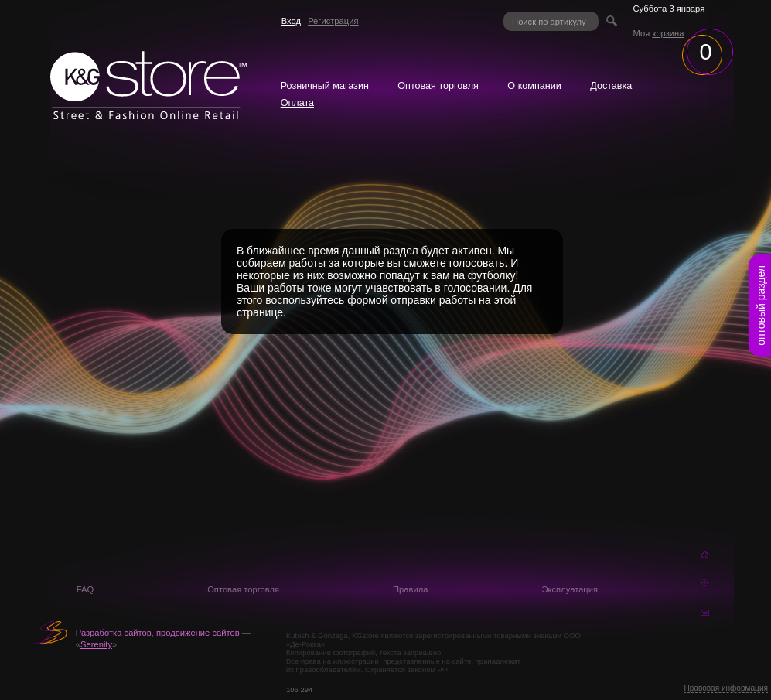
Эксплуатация (570, 589)
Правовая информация (726, 688)
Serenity (96, 644)
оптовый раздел (761, 306)
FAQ (85, 589)
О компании (534, 86)
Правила (410, 589)
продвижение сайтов (198, 633)
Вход (291, 21)
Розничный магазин (325, 86)
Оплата (297, 103)
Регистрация (333, 21)
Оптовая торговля (438, 86)
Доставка (611, 86)
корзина (668, 33)
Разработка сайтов (114, 633)
